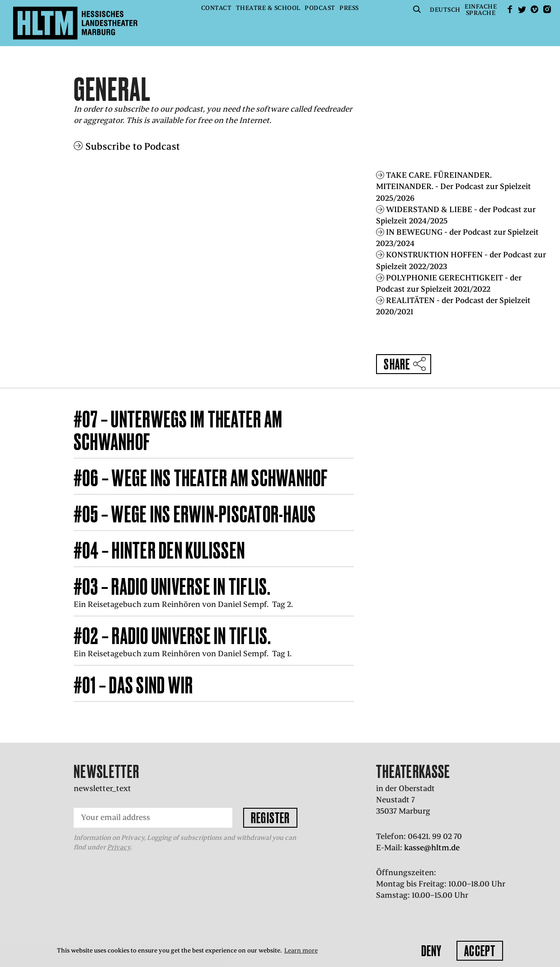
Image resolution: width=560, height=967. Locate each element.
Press (349, 8)
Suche (417, 9)
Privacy (119, 847)
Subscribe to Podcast (133, 146)
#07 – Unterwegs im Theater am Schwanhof (178, 430)
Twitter (522, 9)
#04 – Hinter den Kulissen (159, 550)
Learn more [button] (301, 950)
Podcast (320, 8)
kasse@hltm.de (432, 848)
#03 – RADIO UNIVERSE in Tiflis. (172, 586)
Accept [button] (480, 951)
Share (397, 364)
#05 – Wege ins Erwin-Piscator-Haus (195, 514)
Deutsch (445, 10)
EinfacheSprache (481, 10)
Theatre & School (268, 8)
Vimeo (535, 9)
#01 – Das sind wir (134, 685)
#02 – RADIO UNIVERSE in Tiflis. (173, 636)
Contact (216, 8)
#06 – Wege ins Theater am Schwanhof (201, 478)
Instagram (547, 9)
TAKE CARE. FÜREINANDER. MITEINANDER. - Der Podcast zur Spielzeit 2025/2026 (454, 186)
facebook (510, 9)
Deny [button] (431, 951)
